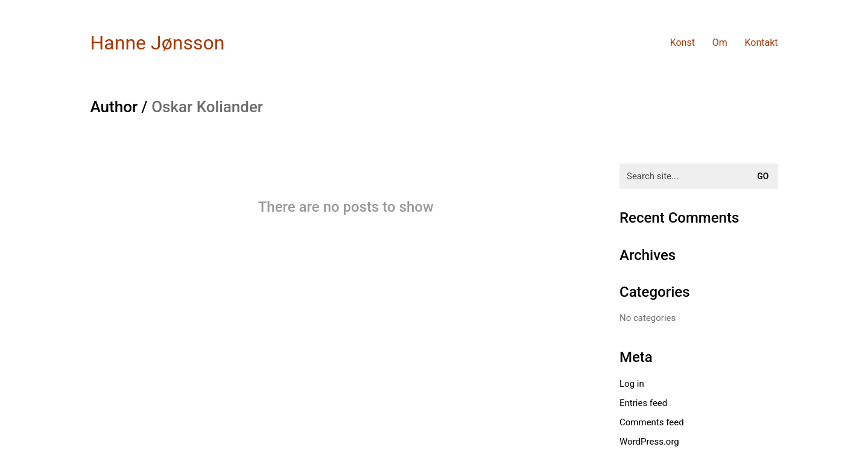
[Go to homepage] (158, 43)
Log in (632, 384)
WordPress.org (649, 442)
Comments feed (652, 422)
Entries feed (643, 403)
